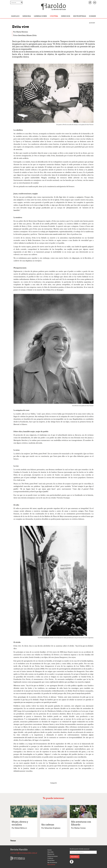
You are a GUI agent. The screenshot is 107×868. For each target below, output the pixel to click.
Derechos (66, 16)
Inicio (50, 850)
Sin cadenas (48, 825)
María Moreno (22, 32)
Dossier (92, 16)
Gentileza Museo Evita (27, 35)
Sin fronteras (80, 16)
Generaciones (40, 16)
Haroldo (15, 16)
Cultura (54, 16)
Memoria (27, 16)
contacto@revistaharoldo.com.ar (24, 853)
